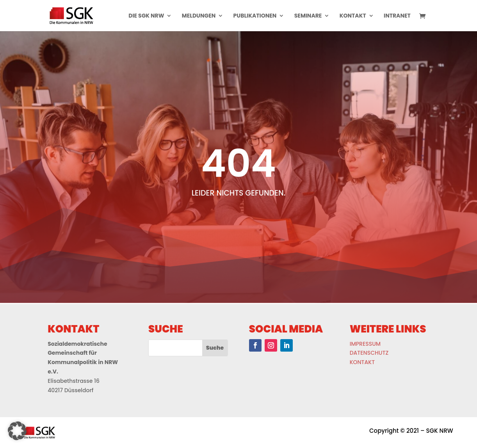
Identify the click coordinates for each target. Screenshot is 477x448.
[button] (17, 431)
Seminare (308, 16)
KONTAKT (362, 362)
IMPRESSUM (365, 344)
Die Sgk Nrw (146, 16)
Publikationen (255, 16)
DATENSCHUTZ (369, 353)
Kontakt (353, 16)
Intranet (397, 16)
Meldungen (199, 16)
